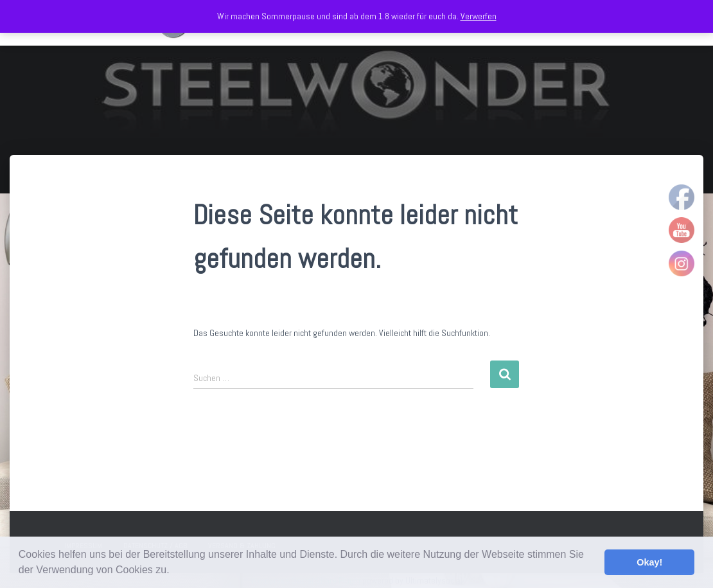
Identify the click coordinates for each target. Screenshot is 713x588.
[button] (174, 571)
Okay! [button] (649, 562)
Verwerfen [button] (479, 16)
